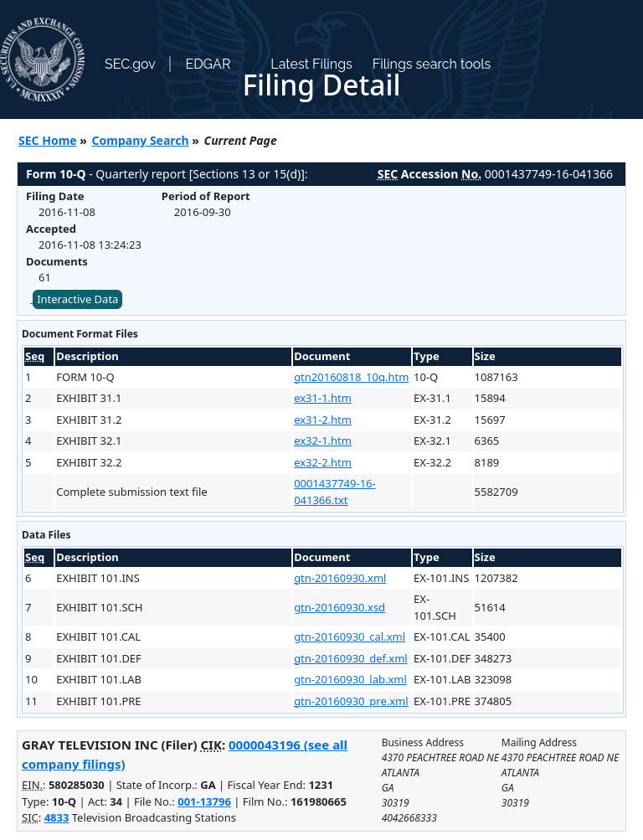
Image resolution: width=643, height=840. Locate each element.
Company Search (141, 140)
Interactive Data (77, 299)
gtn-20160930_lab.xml (350, 679)
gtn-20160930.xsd (340, 607)
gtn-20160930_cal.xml (350, 636)
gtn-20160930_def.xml (351, 658)
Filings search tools (432, 64)
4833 (57, 817)
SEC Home (48, 140)
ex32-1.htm (323, 441)
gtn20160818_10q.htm (351, 377)
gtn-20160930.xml (340, 578)
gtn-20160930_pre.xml (351, 701)
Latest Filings (311, 64)
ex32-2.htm (323, 462)
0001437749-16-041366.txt (335, 492)
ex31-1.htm (323, 398)
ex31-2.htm (323, 420)
